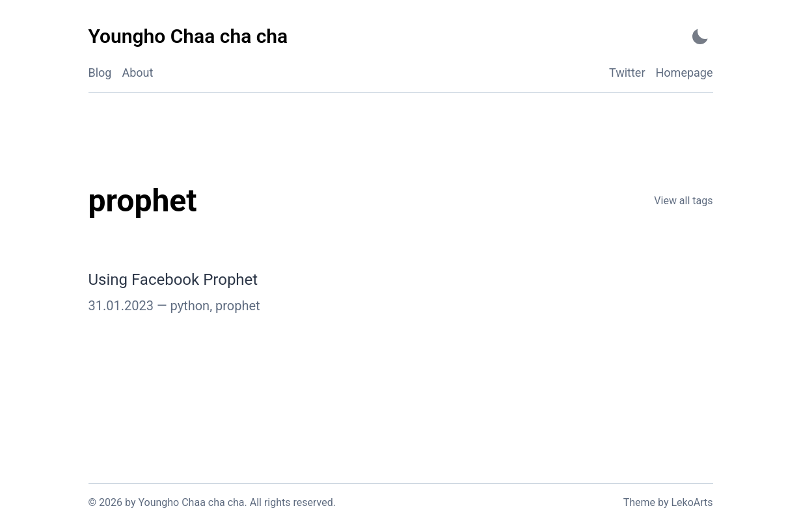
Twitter (627, 73)
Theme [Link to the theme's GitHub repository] (639, 502)
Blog (100, 73)
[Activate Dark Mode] (700, 37)
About (137, 73)
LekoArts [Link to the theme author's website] (692, 502)
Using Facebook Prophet (173, 280)
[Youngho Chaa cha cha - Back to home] (188, 37)
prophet (238, 306)
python (190, 306)
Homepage (685, 73)
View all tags (683, 201)
